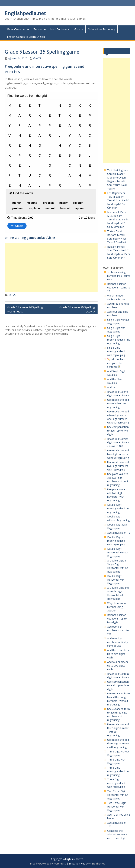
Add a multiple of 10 (119, 533)
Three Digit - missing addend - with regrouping (117, 783)
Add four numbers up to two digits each (118, 666)
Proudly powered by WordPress (48, 864)
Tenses (38, 29)
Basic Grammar (16, 29)
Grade (12, 295)
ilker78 (37, 58)
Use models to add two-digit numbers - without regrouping (118, 454)
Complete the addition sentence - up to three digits (118, 834)
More (77, 29)
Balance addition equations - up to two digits (117, 619)
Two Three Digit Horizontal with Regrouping (116, 807)
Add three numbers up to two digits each (118, 654)
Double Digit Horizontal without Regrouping (118, 552)
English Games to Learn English (26, 37)
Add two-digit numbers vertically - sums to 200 (118, 642)
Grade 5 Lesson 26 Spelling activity (77, 309)
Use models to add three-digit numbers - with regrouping (118, 743)
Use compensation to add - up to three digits (118, 685)
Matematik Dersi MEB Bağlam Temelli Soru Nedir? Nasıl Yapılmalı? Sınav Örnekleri (118, 219)
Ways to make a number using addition (116, 607)
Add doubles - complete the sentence (117, 363)
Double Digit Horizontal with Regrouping (116, 580)
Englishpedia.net (25, 13)
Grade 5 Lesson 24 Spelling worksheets (25, 309)
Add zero (112, 387)
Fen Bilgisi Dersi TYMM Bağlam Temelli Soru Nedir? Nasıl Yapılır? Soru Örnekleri (118, 200)
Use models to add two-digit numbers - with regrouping (118, 466)
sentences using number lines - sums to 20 (119, 276)
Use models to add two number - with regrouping (118, 403)
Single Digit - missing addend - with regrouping (117, 351)
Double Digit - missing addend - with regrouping (117, 541)
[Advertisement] (51, 267)
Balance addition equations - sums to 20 (119, 287)
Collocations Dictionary (102, 29)
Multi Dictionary (60, 29)
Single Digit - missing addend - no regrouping (119, 340)
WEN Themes (97, 864)
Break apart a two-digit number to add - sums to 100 (118, 442)
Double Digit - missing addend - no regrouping (119, 508)
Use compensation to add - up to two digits (118, 431)
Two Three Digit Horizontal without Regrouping (118, 795)
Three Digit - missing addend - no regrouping (119, 771)
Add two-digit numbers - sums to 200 (118, 630)
